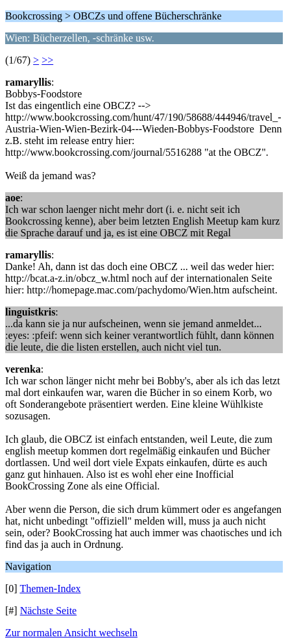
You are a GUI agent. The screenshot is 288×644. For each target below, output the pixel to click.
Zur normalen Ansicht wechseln (71, 633)
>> (47, 60)
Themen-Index (50, 588)
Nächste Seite (49, 611)
